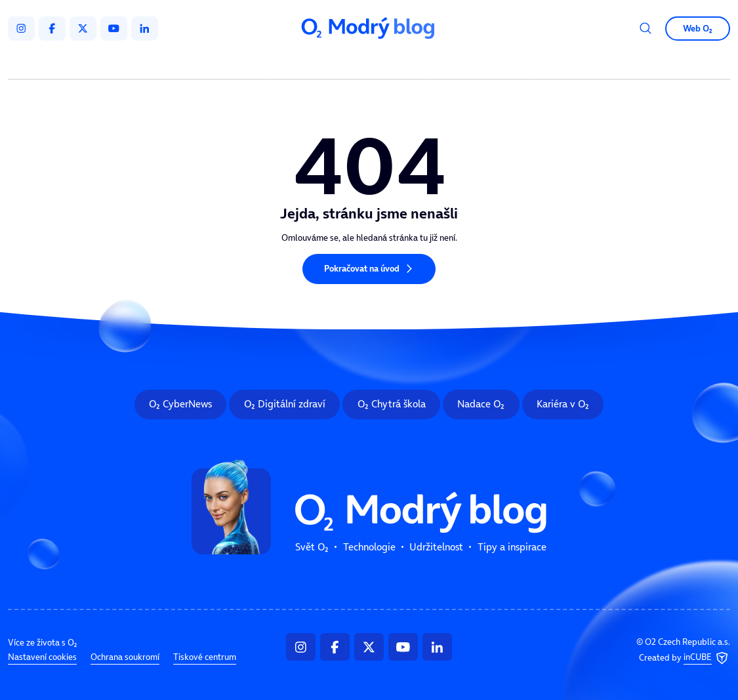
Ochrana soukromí (125, 657)
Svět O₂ (240, 63)
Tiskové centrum (205, 657)
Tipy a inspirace (480, 63)
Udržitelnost (391, 63)
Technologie (311, 63)
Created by (685, 658)
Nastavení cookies (42, 657)
